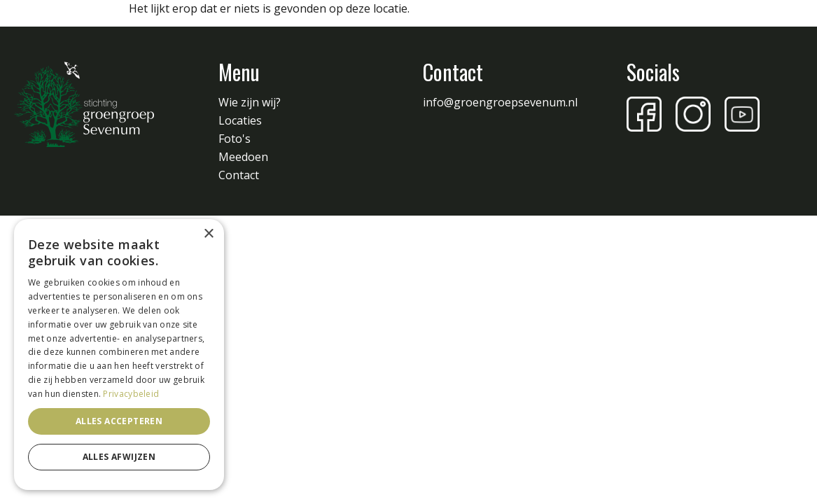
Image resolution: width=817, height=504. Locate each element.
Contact (239, 175)
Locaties (240, 120)
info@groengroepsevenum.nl (500, 102)
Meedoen (243, 157)
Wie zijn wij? (250, 102)
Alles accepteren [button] (119, 421)
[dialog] (119, 355)
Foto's (235, 139)
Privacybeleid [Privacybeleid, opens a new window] (131, 394)
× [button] (208, 234)
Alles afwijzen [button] (119, 457)
